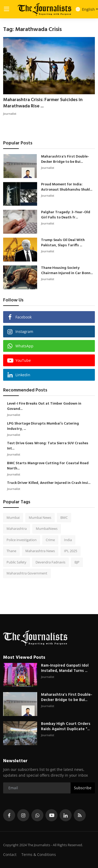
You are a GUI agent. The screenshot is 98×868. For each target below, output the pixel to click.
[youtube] (51, 815)
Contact (10, 854)
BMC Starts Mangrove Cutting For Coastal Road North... (48, 466)
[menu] (7, 9)
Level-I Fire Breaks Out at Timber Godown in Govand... (44, 406)
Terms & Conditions (39, 854)
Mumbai (13, 517)
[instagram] (23, 815)
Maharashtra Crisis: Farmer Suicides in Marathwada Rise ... (43, 103)
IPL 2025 (71, 551)
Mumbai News (40, 517)
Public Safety (16, 562)
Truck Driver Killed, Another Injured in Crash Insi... (49, 483)
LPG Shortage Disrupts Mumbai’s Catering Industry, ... (43, 426)
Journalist (10, 114)
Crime (50, 540)
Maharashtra (17, 529)
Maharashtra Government (27, 573)
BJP (77, 562)
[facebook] (9, 815)
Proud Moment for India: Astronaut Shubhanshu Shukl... (67, 187)
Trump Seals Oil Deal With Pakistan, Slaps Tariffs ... (63, 243)
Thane (11, 551)
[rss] (80, 815)
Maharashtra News (40, 551)
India (68, 540)
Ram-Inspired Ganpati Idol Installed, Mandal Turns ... (65, 668)
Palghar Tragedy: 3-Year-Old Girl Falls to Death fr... (66, 215)
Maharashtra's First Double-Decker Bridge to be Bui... (65, 159)
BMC (64, 517)
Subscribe (83, 788)
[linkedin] (66, 815)
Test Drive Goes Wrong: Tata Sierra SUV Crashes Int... (48, 446)
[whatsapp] (37, 815)
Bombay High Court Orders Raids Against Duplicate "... (66, 726)
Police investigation (22, 540)
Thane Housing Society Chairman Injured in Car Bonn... (67, 271)
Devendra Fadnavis (50, 562)
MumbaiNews (47, 529)
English (85, 9)
